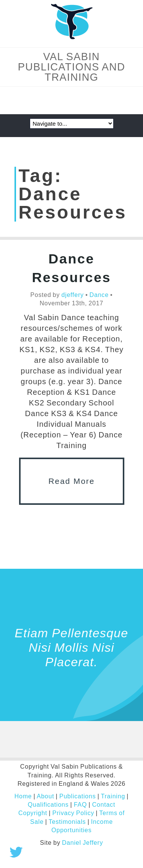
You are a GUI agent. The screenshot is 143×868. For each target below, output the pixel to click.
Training (113, 796)
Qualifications (48, 805)
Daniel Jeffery (83, 843)
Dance (99, 295)
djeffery (73, 295)
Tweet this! (16, 852)
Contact (104, 805)
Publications (77, 796)
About (45, 796)
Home (23, 796)
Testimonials (67, 822)
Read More (72, 481)
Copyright (33, 813)
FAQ (80, 805)
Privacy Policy (73, 813)
